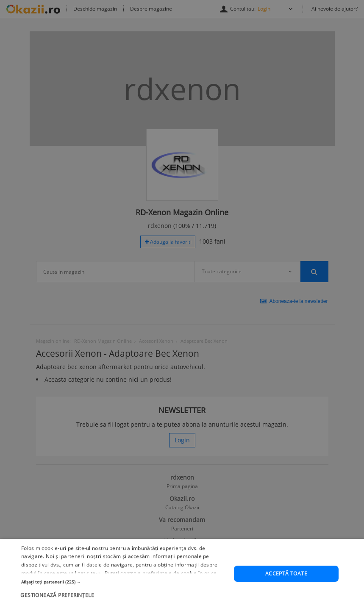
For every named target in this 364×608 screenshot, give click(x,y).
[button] (124, 597)
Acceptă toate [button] (286, 589)
